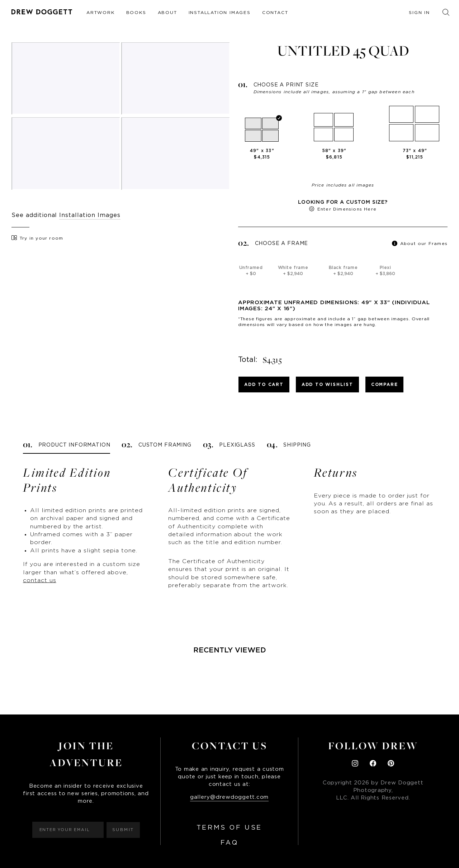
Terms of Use (229, 828)
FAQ (229, 843)
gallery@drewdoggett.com (229, 797)
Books (136, 13)
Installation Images (220, 13)
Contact (275, 13)
